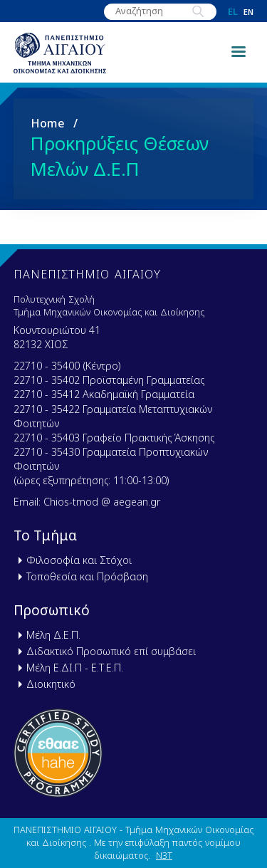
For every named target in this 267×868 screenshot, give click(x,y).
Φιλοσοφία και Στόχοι (79, 560)
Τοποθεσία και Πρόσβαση (87, 576)
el (233, 12)
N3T (164, 855)
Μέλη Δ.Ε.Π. (53, 635)
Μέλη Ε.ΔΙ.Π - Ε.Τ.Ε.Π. (75, 668)
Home (48, 123)
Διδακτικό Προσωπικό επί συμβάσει (111, 651)
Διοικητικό (51, 684)
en (248, 12)
